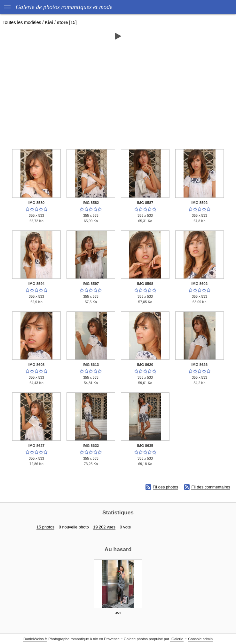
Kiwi (49, 22)
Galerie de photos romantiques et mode (64, 7)
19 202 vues (104, 527)
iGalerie (177, 639)
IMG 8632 (91, 446)
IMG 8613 (91, 365)
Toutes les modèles (22, 22)
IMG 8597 (91, 284)
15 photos (45, 527)
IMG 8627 (37, 446)
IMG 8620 (145, 365)
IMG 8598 (145, 284)
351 (118, 613)
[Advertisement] (118, 92)
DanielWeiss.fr (35, 639)
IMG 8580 (37, 203)
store (62, 22)
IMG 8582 (91, 203)
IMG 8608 (37, 365)
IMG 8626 (200, 365)
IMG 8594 (37, 284)
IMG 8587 (145, 203)
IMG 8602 (200, 284)
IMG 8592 (200, 203)
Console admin (200, 639)
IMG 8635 (145, 446)
